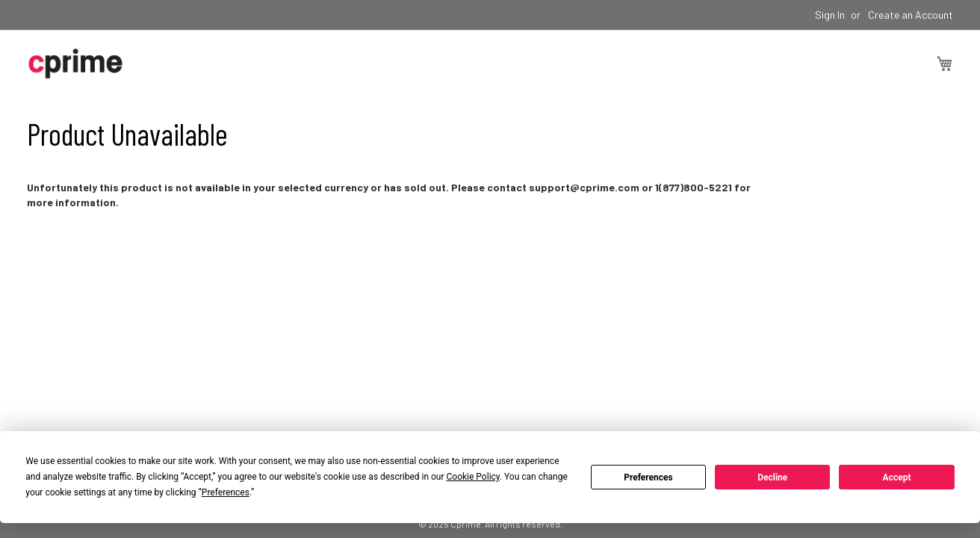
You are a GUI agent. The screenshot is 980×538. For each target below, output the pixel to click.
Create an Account (911, 15)
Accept (897, 477)
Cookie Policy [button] (473, 477)
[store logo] (75, 64)
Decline (772, 477)
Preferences (648, 477)
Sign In (830, 15)
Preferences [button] (226, 492)
